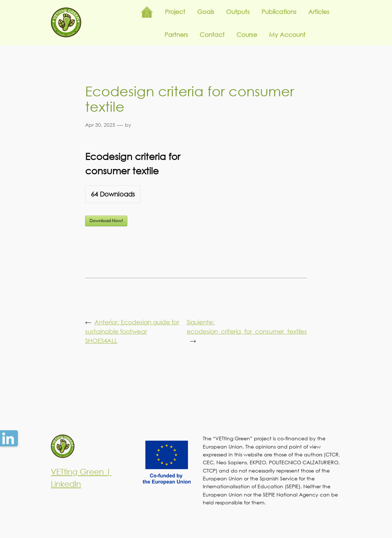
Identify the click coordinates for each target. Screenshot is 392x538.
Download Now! (106, 221)
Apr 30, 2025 (100, 125)
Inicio (147, 12)
